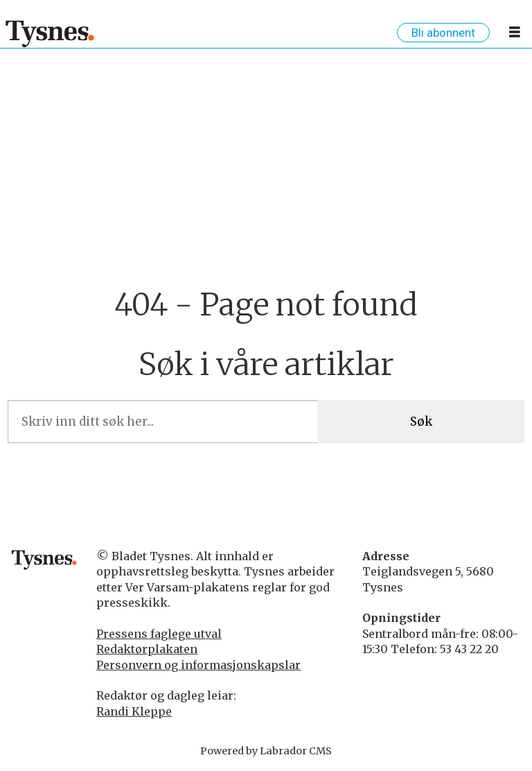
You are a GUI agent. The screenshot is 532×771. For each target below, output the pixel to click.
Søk (421, 422)
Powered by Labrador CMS (266, 751)
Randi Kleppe (134, 711)
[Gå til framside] (50, 33)
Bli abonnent (443, 33)
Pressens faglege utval (159, 634)
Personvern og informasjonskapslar (198, 665)
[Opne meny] (515, 35)
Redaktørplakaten (147, 649)
